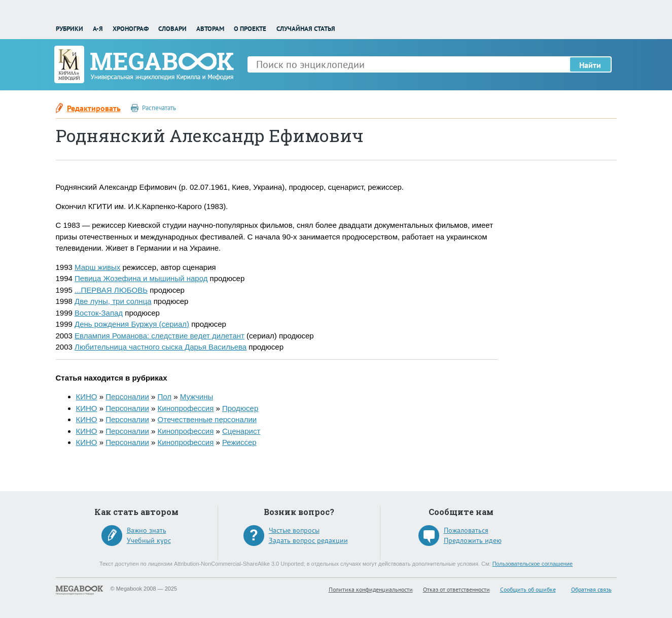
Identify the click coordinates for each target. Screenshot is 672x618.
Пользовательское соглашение (533, 564)
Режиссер (239, 442)
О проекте (250, 29)
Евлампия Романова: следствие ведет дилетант (160, 336)
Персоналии (127, 397)
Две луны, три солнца (113, 301)
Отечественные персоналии (207, 419)
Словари (172, 29)
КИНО (87, 397)
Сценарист (241, 431)
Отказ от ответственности (456, 589)
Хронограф (131, 29)
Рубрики (69, 29)
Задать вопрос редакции (308, 540)
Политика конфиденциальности (371, 589)
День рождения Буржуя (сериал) (132, 324)
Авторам (210, 29)
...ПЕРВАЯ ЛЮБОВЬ (111, 290)
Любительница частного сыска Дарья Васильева (161, 347)
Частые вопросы (294, 530)
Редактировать (94, 108)
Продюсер (240, 408)
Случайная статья (306, 29)
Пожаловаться (466, 530)
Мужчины (197, 397)
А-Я (98, 29)
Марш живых (97, 267)
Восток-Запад (99, 313)
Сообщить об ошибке (528, 589)
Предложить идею (473, 540)
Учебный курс (149, 540)
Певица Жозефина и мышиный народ (141, 278)
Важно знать (147, 530)
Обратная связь (591, 589)
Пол (165, 397)
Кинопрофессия (186, 408)
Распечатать (159, 108)
